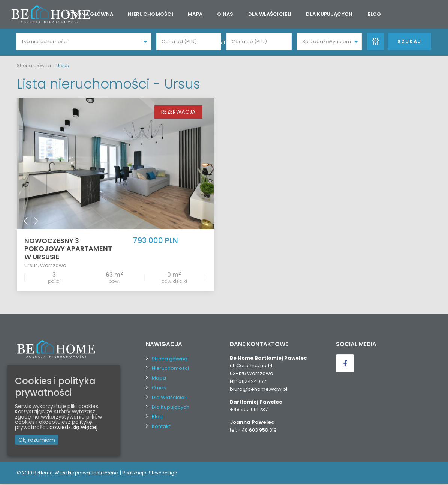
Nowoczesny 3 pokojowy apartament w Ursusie (68, 249)
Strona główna (90, 14)
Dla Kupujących (329, 14)
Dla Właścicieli (270, 14)
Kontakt (224, 42)
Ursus (31, 266)
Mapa (195, 14)
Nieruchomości (151, 14)
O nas (225, 14)
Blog (374, 14)
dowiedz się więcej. (74, 427)
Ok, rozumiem (37, 440)
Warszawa (53, 266)
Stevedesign (163, 474)
